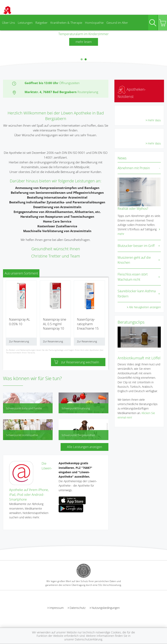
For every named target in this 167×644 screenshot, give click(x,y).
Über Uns (8, 23)
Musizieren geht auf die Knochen (134, 260)
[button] (82, 59)
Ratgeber (41, 23)
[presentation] (2, 41)
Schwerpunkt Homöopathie (22, 435)
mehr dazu (154, 120)
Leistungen (25, 23)
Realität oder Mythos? (133, 209)
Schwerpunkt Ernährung (76, 408)
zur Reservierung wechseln (76, 362)
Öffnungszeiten (69, 83)
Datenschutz (77, 608)
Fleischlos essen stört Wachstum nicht (133, 277)
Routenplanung (88, 92)
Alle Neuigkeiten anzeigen (145, 307)
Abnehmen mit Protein (134, 168)
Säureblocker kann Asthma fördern (137, 294)
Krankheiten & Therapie (66, 23)
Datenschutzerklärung (88, 639)
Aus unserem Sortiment (21, 273)
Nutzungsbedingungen (106, 608)
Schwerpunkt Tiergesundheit (78, 435)
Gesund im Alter (117, 23)
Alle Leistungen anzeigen (84, 447)
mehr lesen (84, 42)
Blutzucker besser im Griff (136, 246)
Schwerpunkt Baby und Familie (24, 408)
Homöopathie (94, 23)
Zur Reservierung (19, 341)
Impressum (56, 608)
